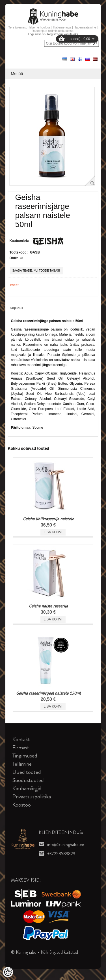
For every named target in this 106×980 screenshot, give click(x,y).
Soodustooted (28, 780)
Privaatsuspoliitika (32, 797)
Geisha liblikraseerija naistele (48, 519)
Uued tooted (27, 772)
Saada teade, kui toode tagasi (36, 271)
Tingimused (25, 756)
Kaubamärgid (27, 788)
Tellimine (22, 764)
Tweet (14, 285)
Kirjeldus (17, 308)
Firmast (21, 747)
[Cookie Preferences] (8, 972)
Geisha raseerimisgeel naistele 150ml (48, 693)
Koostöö (22, 805)
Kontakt (21, 739)
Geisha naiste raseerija (48, 606)
